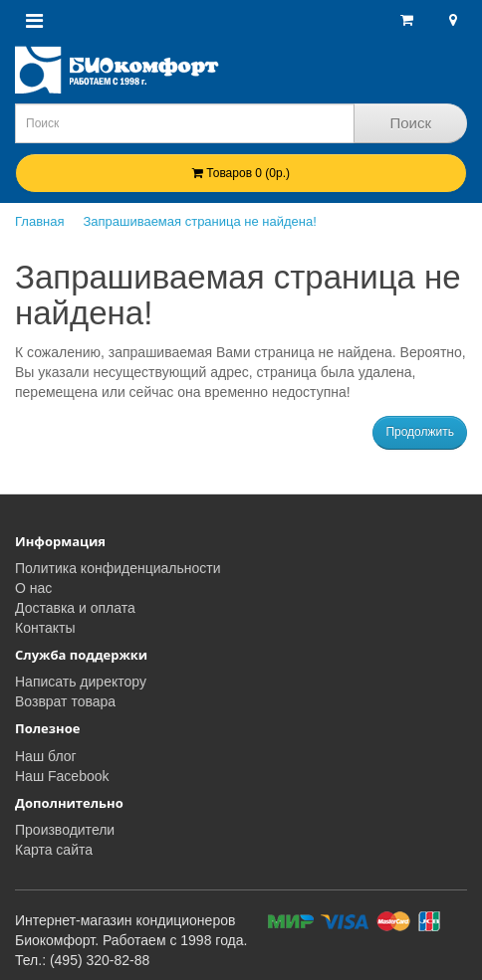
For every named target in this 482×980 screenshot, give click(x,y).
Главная (39, 221)
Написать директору (81, 682)
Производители (65, 830)
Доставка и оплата (75, 608)
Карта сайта (54, 850)
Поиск (410, 123)
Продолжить (420, 432)
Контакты (45, 628)
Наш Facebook (62, 776)
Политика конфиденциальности (118, 568)
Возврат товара (65, 701)
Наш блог (46, 756)
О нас (33, 588)
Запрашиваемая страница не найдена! (199, 221)
